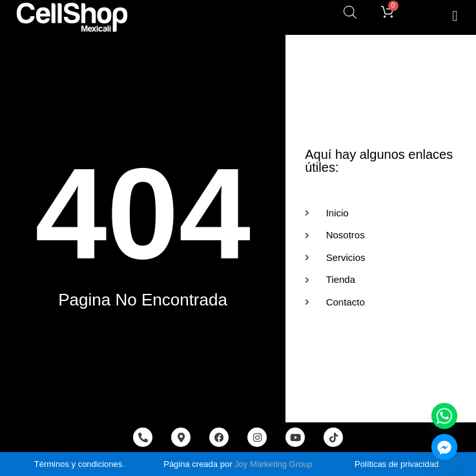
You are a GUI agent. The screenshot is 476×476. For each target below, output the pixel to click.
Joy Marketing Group (274, 464)
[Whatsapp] (444, 416)
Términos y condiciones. (79, 464)
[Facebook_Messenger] (444, 447)
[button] (455, 16)
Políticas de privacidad (397, 464)
